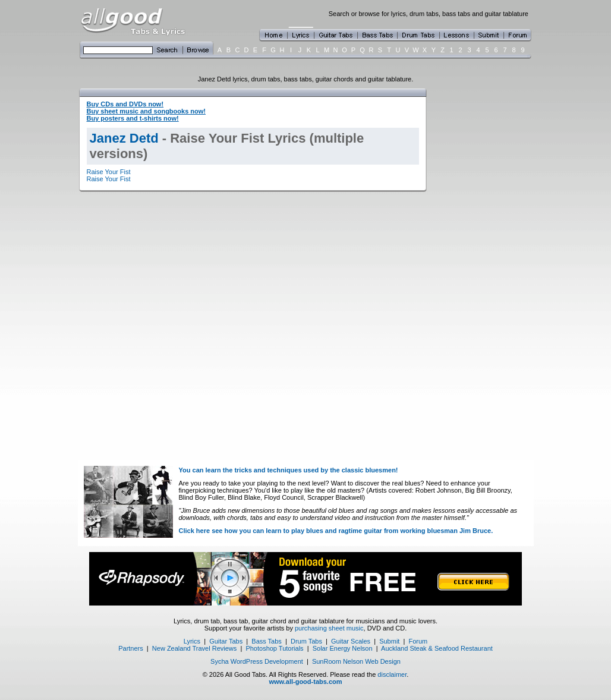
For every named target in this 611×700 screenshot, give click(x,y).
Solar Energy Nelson (343, 648)
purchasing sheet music (329, 628)
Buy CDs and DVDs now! (125, 104)
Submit (389, 641)
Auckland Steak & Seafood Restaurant (437, 648)
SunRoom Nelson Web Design (356, 661)
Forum (418, 641)
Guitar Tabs (226, 641)
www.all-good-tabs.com (305, 682)
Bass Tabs (267, 641)
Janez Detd (124, 138)
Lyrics (192, 641)
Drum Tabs (306, 641)
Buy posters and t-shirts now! (133, 118)
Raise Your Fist (109, 172)
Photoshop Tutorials (274, 648)
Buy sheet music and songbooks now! (146, 111)
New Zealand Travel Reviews (194, 648)
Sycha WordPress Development (257, 661)
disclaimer (392, 674)
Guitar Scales (351, 641)
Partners (131, 648)
